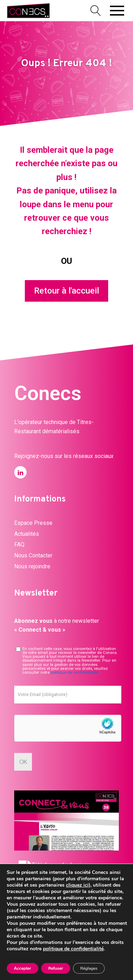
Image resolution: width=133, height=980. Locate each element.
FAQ (19, 544)
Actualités (27, 534)
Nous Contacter (33, 555)
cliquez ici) (78, 885)
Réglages (89, 968)
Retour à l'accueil (66, 291)
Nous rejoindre (32, 566)
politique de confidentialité (75, 672)
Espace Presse (33, 523)
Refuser (56, 968)
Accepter (23, 968)
